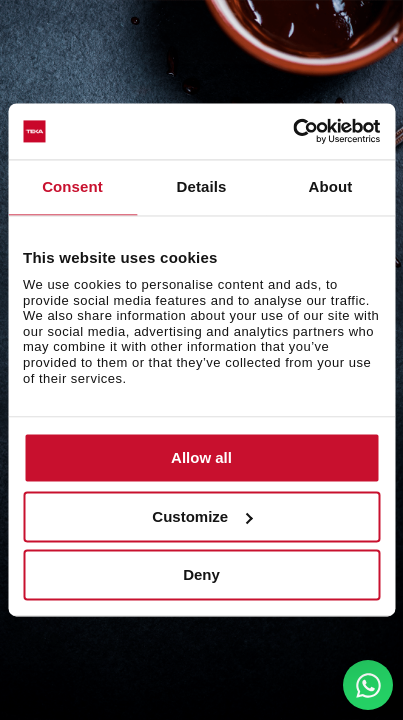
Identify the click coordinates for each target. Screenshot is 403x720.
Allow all (201, 458)
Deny (201, 575)
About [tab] (331, 186)
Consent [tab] (72, 186)
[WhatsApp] (368, 685)
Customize (202, 516)
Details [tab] (202, 186)
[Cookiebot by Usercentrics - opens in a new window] (292, 131)
